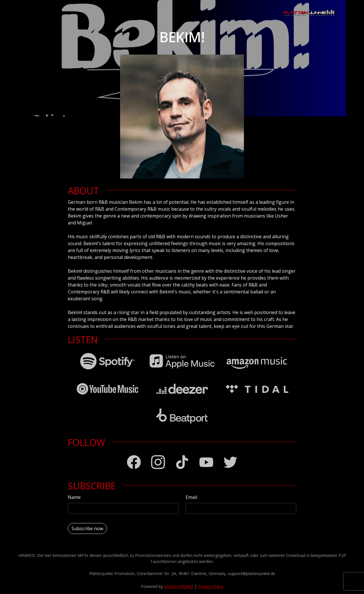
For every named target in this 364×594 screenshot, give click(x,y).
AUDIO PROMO (179, 586)
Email (191, 497)
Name (74, 497)
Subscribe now (87, 528)
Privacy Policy (211, 586)
